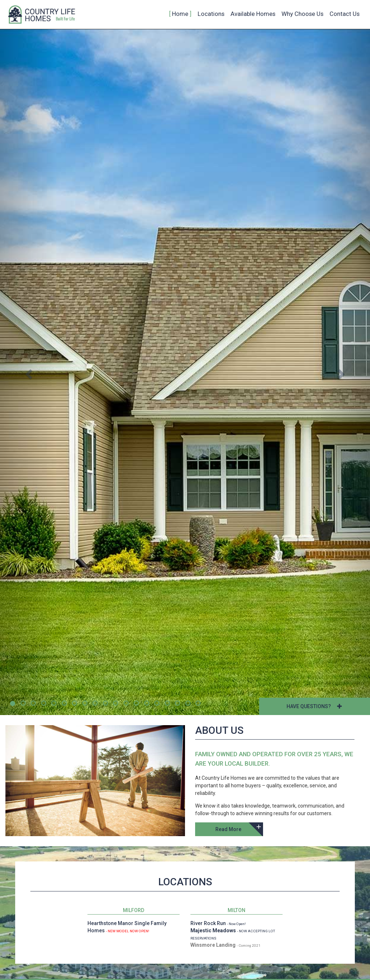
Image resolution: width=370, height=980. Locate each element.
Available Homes (253, 14)
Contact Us (345, 14)
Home (180, 14)
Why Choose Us (302, 14)
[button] (28, 372)
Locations (211, 14)
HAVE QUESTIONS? (314, 706)
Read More (228, 829)
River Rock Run (208, 923)
